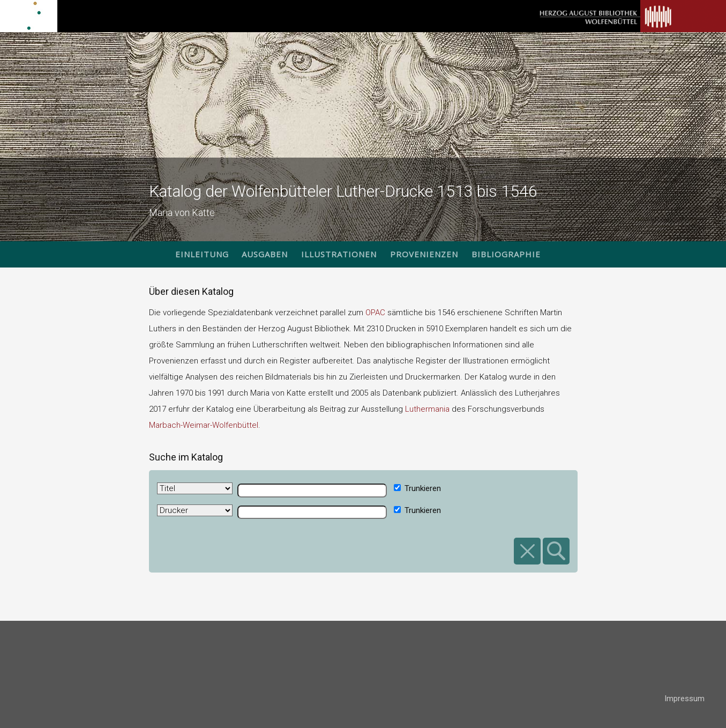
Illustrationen (339, 254)
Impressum (684, 699)
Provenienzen (424, 254)
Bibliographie (506, 254)
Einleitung (202, 254)
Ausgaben (265, 254)
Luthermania (427, 409)
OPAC (375, 313)
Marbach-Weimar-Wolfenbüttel (204, 425)
